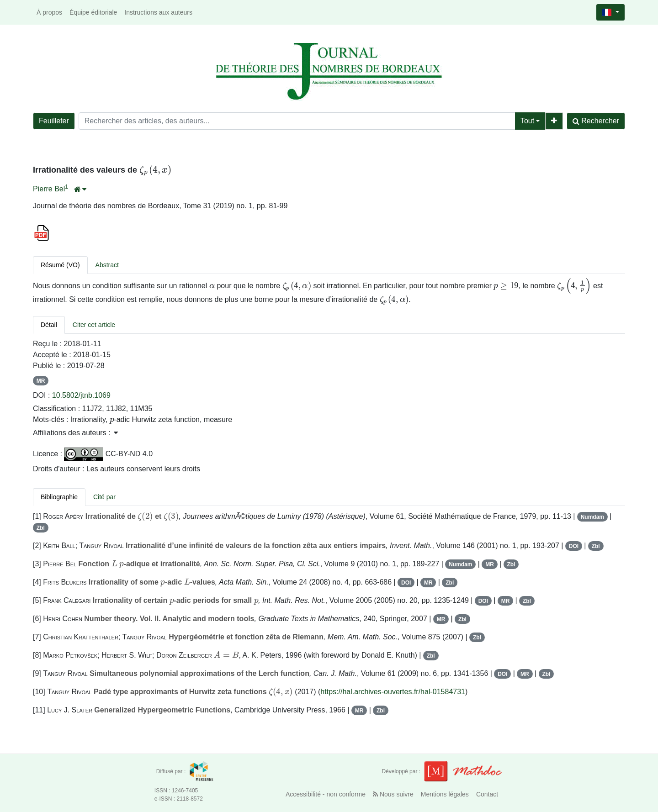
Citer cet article (94, 325)
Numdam (592, 517)
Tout (527, 121)
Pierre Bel (49, 189)
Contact (487, 794)
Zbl (41, 528)
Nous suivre (393, 794)
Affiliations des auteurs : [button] (75, 433)
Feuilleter (54, 121)
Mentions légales (445, 794)
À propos (49, 12)
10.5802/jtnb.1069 (81, 395)
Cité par (104, 497)
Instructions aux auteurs (158, 12)
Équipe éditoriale (93, 12)
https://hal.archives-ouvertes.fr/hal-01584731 (393, 692)
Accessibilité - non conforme (326, 794)
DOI (574, 546)
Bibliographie (59, 497)
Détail (49, 325)
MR (41, 381)
